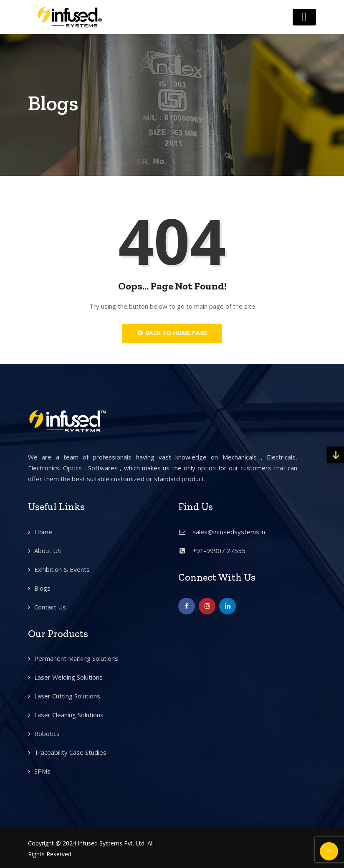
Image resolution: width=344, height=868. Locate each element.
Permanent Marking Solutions (76, 658)
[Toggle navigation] (304, 17)
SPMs (42, 771)
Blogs (42, 588)
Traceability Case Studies (70, 752)
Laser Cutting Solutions (67, 696)
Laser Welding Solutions (68, 677)
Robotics (47, 733)
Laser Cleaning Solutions (69, 715)
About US (48, 551)
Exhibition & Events (62, 569)
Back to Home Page (172, 333)
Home (43, 532)
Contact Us (50, 607)
